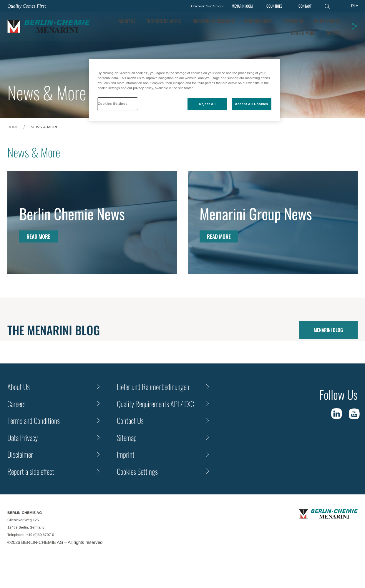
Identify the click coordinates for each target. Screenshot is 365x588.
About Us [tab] (127, 21)
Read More (38, 236)
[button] (354, 26)
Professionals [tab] (327, 21)
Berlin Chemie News (72, 213)
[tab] (213, 21)
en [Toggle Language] (353, 6)
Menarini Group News (256, 213)
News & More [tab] (303, 33)
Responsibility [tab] (258, 21)
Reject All (207, 104)
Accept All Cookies (252, 104)
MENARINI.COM (242, 6)
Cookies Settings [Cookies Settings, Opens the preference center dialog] (113, 104)
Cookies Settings (137, 471)
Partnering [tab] (293, 21)
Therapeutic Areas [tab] (163, 21)
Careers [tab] (333, 33)
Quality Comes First (27, 6)
